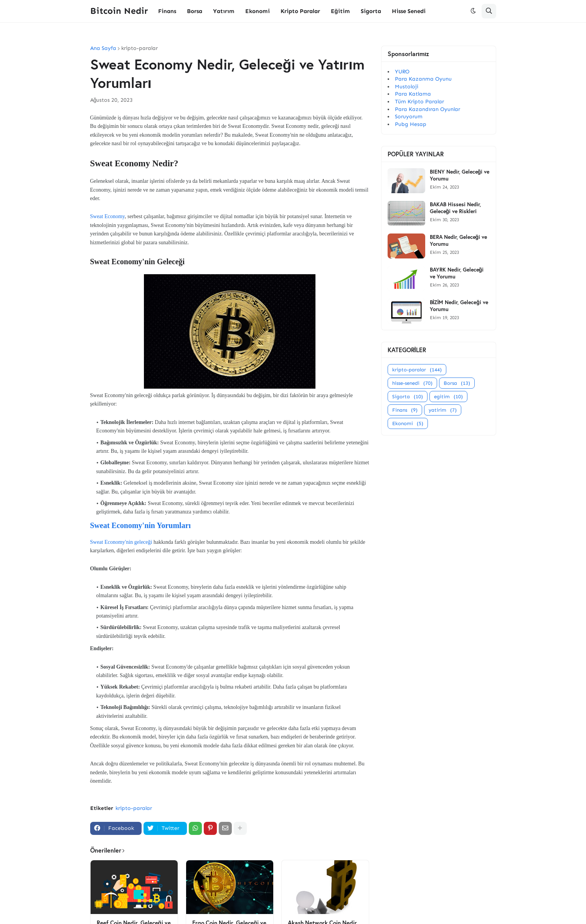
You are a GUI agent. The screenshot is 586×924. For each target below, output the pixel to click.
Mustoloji (407, 87)
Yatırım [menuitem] (224, 11)
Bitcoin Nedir (119, 11)
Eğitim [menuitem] (340, 11)
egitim (448, 397)
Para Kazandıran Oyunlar (428, 109)
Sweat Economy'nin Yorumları (141, 525)
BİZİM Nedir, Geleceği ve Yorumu (459, 306)
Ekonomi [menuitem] (258, 11)
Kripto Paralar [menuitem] (300, 11)
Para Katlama (413, 94)
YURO (402, 72)
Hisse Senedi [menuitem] (409, 11)
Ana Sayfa (103, 48)
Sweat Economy (107, 216)
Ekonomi (408, 423)
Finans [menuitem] (167, 11)
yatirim (443, 410)
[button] (473, 11)
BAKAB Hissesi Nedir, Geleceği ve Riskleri (455, 208)
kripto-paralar (139, 48)
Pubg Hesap (411, 124)
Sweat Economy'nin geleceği (121, 542)
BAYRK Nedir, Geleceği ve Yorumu (457, 273)
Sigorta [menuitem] (371, 11)
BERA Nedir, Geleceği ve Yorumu (459, 240)
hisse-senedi (412, 383)
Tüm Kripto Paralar (419, 102)
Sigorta (408, 397)
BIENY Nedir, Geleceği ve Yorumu (460, 175)
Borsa (457, 383)
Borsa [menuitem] (195, 11)
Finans (405, 410)
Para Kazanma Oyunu (423, 79)
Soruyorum (409, 117)
